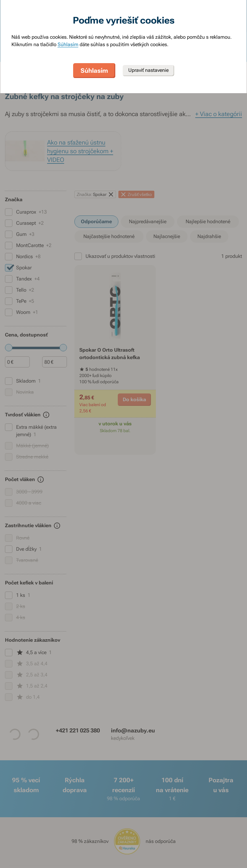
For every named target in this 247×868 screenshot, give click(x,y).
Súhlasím (68, 44)
